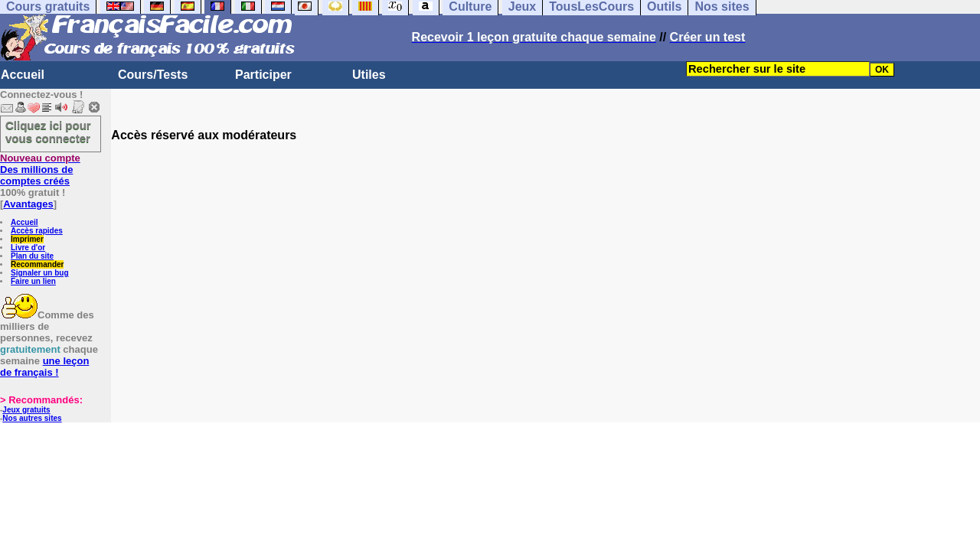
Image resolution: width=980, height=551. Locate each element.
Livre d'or (28, 248)
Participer (263, 75)
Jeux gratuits (26, 410)
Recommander (37, 264)
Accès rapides (37, 231)
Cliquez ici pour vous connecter (48, 132)
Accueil (23, 75)
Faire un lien (33, 281)
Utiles (369, 75)
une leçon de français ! (44, 367)
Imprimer (27, 239)
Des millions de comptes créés (40, 170)
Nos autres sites (32, 418)
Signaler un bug (40, 273)
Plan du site (32, 256)
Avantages (28, 204)
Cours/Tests (153, 75)
